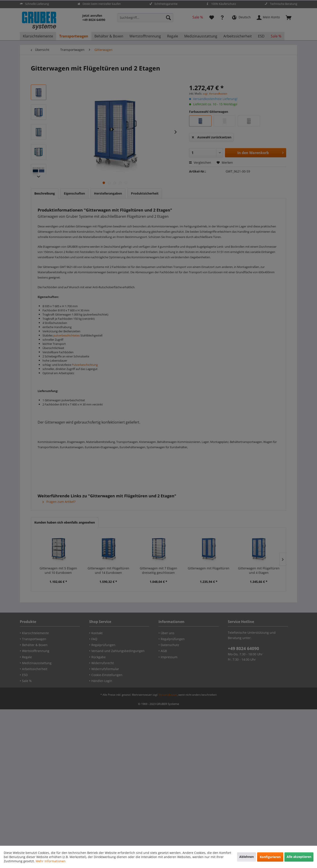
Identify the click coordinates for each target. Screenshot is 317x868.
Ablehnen (247, 857)
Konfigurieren (270, 857)
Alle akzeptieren (299, 857)
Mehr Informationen (51, 861)
